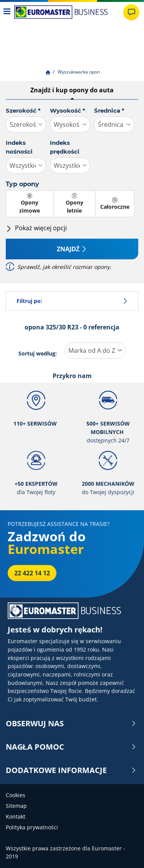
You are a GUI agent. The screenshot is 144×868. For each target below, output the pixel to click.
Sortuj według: (38, 353)
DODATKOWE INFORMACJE (71, 770)
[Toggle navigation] (7, 12)
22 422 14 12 (32, 573)
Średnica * (109, 111)
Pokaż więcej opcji (36, 228)
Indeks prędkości (65, 147)
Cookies (16, 795)
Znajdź (72, 249)
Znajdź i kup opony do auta (72, 90)
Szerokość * (23, 111)
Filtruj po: (72, 301)
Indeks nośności (19, 147)
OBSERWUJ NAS (71, 724)
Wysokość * (68, 111)
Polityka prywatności (32, 827)
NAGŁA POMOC (71, 747)
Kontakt (16, 816)
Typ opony (22, 184)
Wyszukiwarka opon (78, 72)
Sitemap (16, 806)
